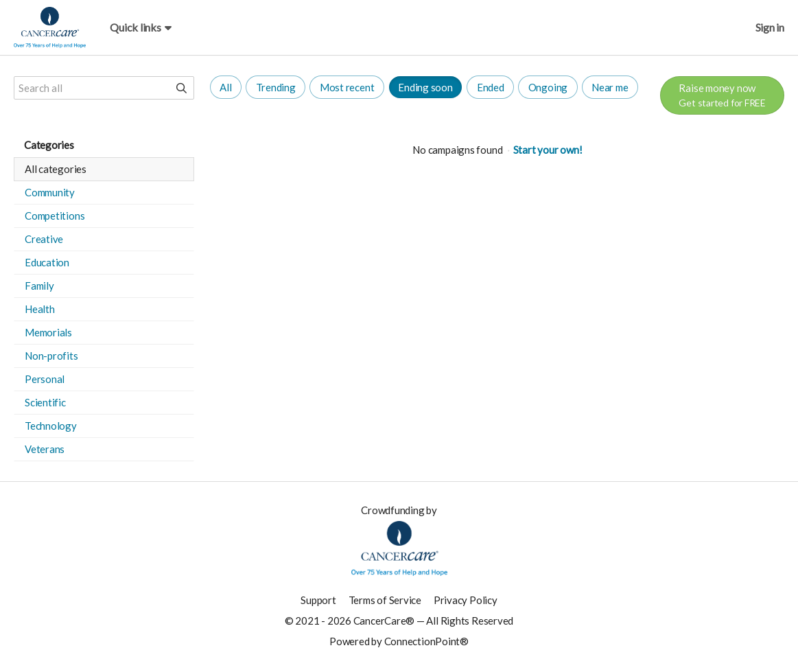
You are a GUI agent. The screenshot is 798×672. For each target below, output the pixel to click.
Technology (51, 426)
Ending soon (425, 87)
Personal (45, 379)
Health (40, 309)
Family (39, 286)
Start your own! (548, 150)
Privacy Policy (466, 600)
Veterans (45, 449)
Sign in (770, 27)
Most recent (347, 87)
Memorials (48, 332)
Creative (44, 239)
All (225, 87)
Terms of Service (385, 600)
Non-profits (51, 356)
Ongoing (548, 87)
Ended (491, 87)
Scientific (45, 402)
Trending (276, 87)
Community (50, 192)
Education (47, 262)
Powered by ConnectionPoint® (399, 641)
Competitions (55, 216)
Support (318, 600)
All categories (56, 169)
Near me (610, 87)
